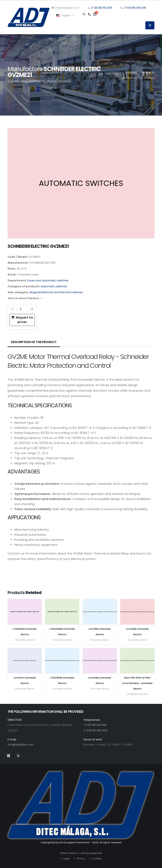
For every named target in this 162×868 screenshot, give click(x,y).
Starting (131, 72)
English (65, 15)
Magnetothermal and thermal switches (56, 292)
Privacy (80, 858)
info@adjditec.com (66, 8)
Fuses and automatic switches (48, 280)
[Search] (84, 14)
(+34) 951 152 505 (102, 8)
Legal (66, 858)
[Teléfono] (89, 14)
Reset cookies (68, 853)
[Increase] (32, 309)
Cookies (96, 858)
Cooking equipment (90, 853)
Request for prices (22, 320)
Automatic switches (54, 286)
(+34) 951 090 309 (135, 8)
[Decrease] (13, 309)
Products (148, 72)
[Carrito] (95, 14)
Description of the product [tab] (34, 342)
